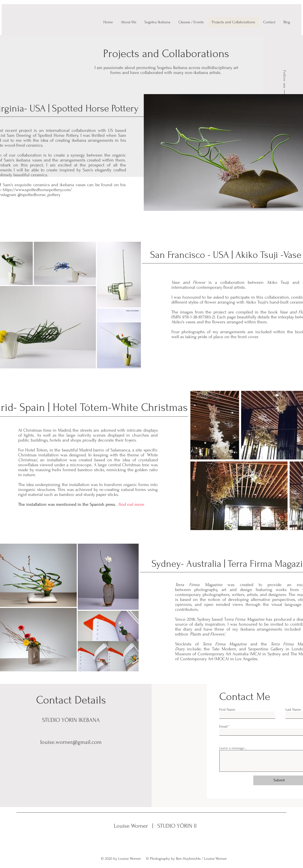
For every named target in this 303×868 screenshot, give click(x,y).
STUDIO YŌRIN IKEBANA (186, 826)
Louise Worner (132, 826)
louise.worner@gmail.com (71, 742)
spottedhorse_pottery (41, 195)
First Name (227, 710)
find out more (131, 504)
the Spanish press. (100, 504)
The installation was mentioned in (50, 504)
